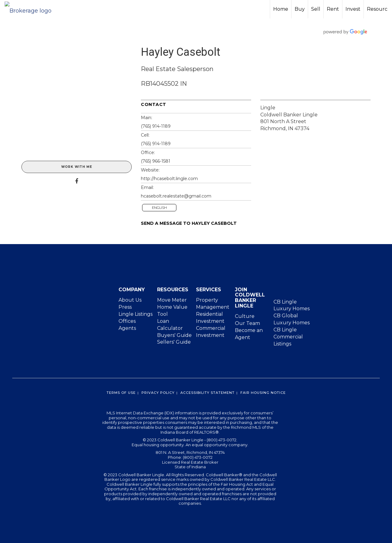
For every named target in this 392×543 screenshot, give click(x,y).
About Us (130, 300)
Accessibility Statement (207, 393)
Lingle (268, 108)
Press (125, 307)
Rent (333, 9)
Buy (300, 9)
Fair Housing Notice (263, 393)
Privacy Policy (158, 393)
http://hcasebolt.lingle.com (169, 179)
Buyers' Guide (174, 335)
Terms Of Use (121, 393)
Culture (245, 316)
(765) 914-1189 (156, 126)
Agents (127, 328)
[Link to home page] (31, 9)
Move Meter (172, 300)
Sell (316, 9)
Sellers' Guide (174, 342)
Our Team (247, 323)
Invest (353, 9)
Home (281, 9)
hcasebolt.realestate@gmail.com (176, 196)
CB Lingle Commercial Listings (288, 337)
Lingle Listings (136, 314)
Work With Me (77, 167)
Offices (127, 321)
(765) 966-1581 (156, 161)
